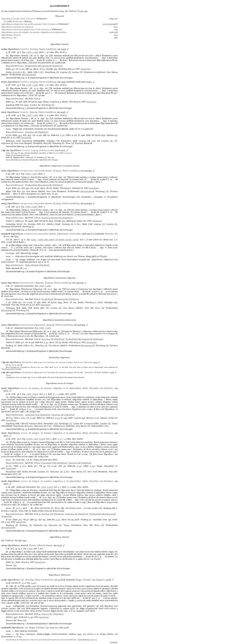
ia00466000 (11, 420)
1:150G (29, 439)
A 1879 (23, 466)
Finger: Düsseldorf (105, 466)
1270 (83, 129)
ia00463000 (26, 138)
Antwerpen (63, 234)
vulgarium (26, 283)
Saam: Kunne (22, 562)
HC (7, 365)
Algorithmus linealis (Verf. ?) (24, 19)
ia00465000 (46, 305)
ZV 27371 (56, 153)
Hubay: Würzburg (70, 102)
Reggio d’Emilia (83, 580)
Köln (86, 388)
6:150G (35, 394)
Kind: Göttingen (106, 302)
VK (41, 466)
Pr (17, 102)
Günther (50, 69)
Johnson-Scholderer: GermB (34, 153)
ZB (46, 157)
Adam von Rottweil (44, 580)
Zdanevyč (76, 188)
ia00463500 (68, 153)
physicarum (26, 325)
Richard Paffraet (102, 372)
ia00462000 (85, 69)
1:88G (29, 52)
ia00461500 (97, 221)
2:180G (40, 240)
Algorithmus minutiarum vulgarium (17, 27)
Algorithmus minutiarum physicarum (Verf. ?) (32, 29)
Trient (33, 545)
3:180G (76, 240)
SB (12, 143)
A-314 (79, 466)
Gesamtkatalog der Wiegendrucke (18, 640)
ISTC (78, 69)
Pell (60, 466)
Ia (66, 52)
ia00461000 (94, 188)
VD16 (51, 153)
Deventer (109, 234)
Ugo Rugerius (98, 580)
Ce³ (17, 69)
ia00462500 (91, 102)
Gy (33, 227)
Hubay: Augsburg (51, 102)
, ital (16, 580)
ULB (56, 424)
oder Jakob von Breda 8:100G (57, 240)
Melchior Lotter (47, 150)
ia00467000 (11, 468)
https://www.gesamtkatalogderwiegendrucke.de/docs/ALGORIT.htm (53, 640)
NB (73, 143)
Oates (79, 221)
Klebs (8, 69)
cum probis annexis (30, 171)
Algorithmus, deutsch (11, 35)
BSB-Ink (55, 135)
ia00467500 (44, 617)
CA (13, 365)
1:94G (34, 583)
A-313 (57, 418)
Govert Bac (75, 234)
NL (71, 424)
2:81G (29, 394)
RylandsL (29, 426)
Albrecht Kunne (45, 545)
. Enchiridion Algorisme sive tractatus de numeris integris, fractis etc (46, 362)
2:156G (35, 52)
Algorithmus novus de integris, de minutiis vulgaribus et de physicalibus (34, 32)
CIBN (68, 135)
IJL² (40, 520)
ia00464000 (91, 342)
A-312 (46, 342)
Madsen (110, 135)
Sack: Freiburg (82, 520)
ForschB (16, 72)
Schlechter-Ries (65, 69)
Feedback (114, 642)
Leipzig (34, 49)
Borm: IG (38, 69)
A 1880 (22, 418)
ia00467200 (21, 522)
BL (39, 105)
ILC (19, 365)
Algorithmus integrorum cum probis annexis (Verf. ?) (35, 24)
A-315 (58, 520)
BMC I (71, 418)
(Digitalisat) (44, 66)
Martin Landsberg (48, 49)
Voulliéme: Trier (8, 305)
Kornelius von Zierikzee (101, 388)
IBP (27, 69)
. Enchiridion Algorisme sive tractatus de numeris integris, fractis (45, 372)
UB (57, 72)
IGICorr (9, 617)
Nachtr (9, 221)
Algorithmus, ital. (9, 38)
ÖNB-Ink (5, 138)
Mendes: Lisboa (107, 418)
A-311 (62, 135)
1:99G (34, 240)
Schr (25, 135)
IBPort (40, 418)
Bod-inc (90, 418)
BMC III (27, 102)
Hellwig (70, 221)
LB (46, 525)
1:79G (30, 549)
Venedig (30, 580)
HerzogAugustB (29, 75)
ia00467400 (40, 562)
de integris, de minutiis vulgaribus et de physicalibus (44, 388)
